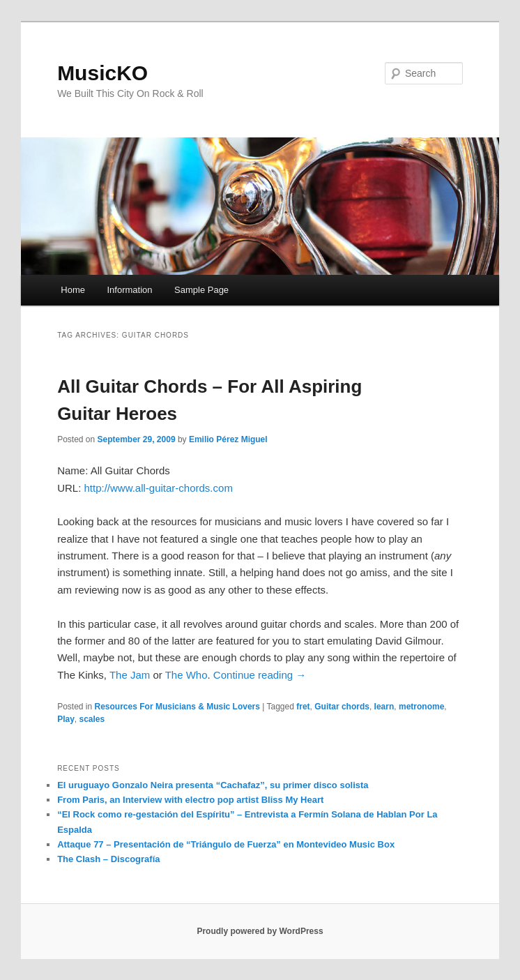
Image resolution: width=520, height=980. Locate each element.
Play (66, 719)
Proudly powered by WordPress (260, 931)
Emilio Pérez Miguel (228, 439)
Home (73, 290)
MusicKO (102, 73)
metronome (421, 707)
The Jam (130, 675)
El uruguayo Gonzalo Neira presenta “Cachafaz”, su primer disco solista (213, 785)
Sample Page (201, 290)
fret (303, 707)
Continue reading (260, 675)
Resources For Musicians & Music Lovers (177, 707)
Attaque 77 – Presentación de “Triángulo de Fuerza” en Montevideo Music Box (226, 844)
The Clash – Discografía (108, 859)
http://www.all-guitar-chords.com (158, 488)
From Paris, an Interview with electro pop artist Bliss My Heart (190, 800)
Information (130, 290)
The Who (186, 675)
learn (384, 707)
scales (92, 719)
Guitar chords (342, 707)
